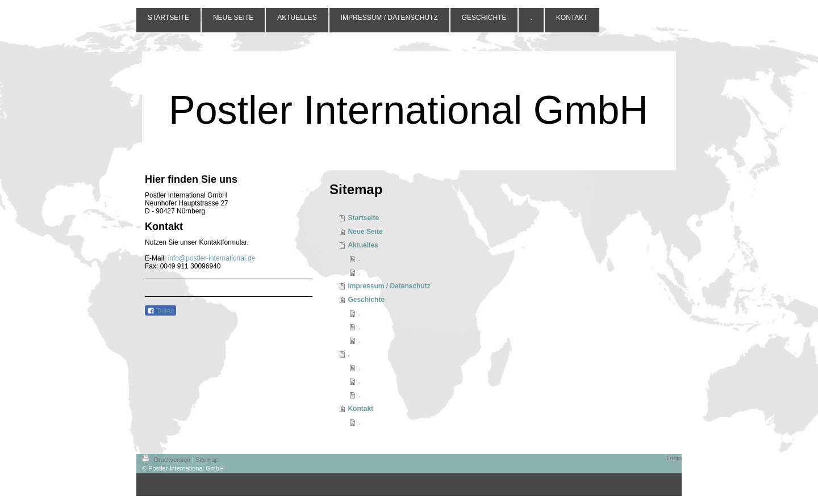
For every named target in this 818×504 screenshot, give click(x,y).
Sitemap (207, 460)
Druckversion (167, 460)
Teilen (160, 311)
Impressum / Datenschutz (389, 286)
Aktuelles (363, 245)
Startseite (363, 218)
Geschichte (366, 300)
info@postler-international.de (212, 258)
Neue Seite (365, 232)
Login (674, 458)
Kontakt (360, 409)
